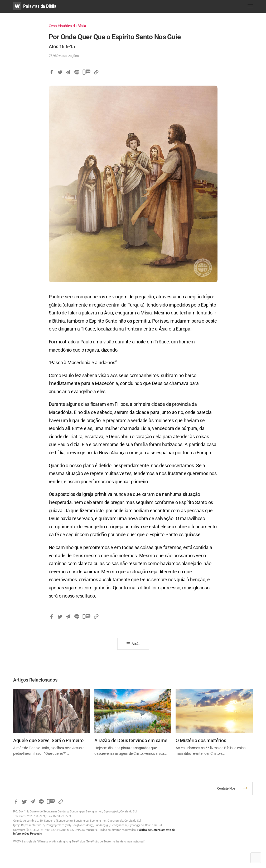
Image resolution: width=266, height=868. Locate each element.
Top (256, 858)
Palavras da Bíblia (40, 6)
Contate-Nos (226, 788)
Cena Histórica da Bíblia (67, 26)
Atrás (136, 644)
